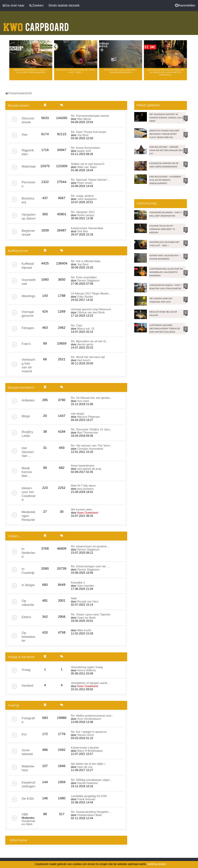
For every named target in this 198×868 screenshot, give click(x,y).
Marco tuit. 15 (86, 329)
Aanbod (27, 685)
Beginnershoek (28, 233)
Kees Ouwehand (88, 513)
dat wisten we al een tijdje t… (89, 764)
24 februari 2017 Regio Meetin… (91, 294)
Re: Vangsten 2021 (83, 212)
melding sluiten (157, 864)
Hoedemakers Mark (28, 823)
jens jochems (85, 489)
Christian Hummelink (90, 449)
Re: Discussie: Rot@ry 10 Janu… (92, 429)
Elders (26, 617)
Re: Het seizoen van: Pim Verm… (92, 446)
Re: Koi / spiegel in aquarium (89, 732)
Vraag (26, 670)
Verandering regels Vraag (87, 667)
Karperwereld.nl (21, 387)
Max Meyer (84, 119)
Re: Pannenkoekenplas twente (90, 116)
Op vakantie (28, 603)
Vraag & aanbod (21, 657)
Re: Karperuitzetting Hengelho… (91, 812)
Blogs (26, 416)
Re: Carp (77, 325)
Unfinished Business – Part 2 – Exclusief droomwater (31, 71)
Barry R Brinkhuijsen (90, 751)
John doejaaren (87, 199)
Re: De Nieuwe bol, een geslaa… (92, 398)
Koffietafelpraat (28, 266)
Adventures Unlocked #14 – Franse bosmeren (121, 71)
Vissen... (14, 536)
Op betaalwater (28, 637)
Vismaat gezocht (28, 314)
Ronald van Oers (88, 602)
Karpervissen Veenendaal (87, 228)
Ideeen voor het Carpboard (29, 494)
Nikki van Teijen (87, 167)
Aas (25, 134)
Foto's (26, 344)
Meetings (28, 296)
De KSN (28, 799)
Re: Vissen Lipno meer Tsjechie (91, 615)
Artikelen (28, 400)
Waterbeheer (28, 768)
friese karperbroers (83, 466)
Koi (24, 734)
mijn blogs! (78, 414)
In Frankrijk (28, 571)
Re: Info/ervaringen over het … (90, 566)
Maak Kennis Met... (27, 472)
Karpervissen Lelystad (85, 748)
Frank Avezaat (86, 799)
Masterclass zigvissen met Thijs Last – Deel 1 (76, 71)
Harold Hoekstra (87, 783)
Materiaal (29, 166)
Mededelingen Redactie (28, 516)
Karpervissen (19, 105)
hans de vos (85, 767)
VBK (25, 814)
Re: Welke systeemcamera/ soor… (93, 716)
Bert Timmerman (88, 433)
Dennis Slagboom (88, 281)
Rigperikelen (28, 152)
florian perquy (86, 215)
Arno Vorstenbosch (89, 719)
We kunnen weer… (83, 510)
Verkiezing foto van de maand (28, 365)
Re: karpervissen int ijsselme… (90, 546)
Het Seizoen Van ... (28, 452)
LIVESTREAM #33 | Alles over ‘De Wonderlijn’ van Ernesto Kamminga (165, 72)
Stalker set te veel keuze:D (88, 164)
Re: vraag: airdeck (82, 196)
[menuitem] (185, 5)
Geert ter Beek (86, 618)
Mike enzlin (84, 630)
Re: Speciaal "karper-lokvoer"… (91, 180)
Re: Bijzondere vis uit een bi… (90, 341)
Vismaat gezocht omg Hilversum (91, 309)
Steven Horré (86, 735)
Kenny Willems (87, 670)
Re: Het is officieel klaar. (86, 261)
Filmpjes (28, 328)
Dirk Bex (83, 231)
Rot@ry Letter (27, 434)
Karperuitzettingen (28, 784)
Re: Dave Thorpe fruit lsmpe (89, 132)
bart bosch (84, 360)
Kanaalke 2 (78, 583)
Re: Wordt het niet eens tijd (88, 357)
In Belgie (28, 585)
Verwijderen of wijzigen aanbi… (90, 683)
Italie (74, 598)
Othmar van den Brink (91, 312)
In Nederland (28, 553)
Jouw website (27, 752)
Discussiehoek (28, 120)
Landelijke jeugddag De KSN (89, 796)
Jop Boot (83, 135)
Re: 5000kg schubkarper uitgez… (92, 780)
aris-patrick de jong (89, 469)
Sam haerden (86, 586)
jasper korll (84, 151)
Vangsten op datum (29, 216)
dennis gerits (85, 344)
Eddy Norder (85, 297)
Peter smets (85, 183)
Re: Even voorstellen (84, 277)
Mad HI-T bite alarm (83, 486)
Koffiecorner (18, 251)
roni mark (83, 401)
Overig (13, 705)
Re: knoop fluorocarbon (86, 148)
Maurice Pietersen (89, 417)
